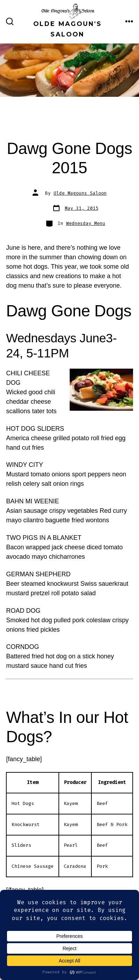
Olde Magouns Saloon (80, 193)
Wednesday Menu (86, 223)
